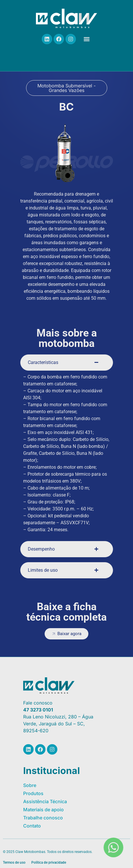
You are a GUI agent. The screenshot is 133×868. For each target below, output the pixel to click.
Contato (32, 826)
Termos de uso (14, 863)
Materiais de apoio (43, 810)
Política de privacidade (49, 863)
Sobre (30, 785)
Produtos (33, 793)
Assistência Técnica (45, 801)
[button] (86, 39)
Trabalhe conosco (43, 818)
